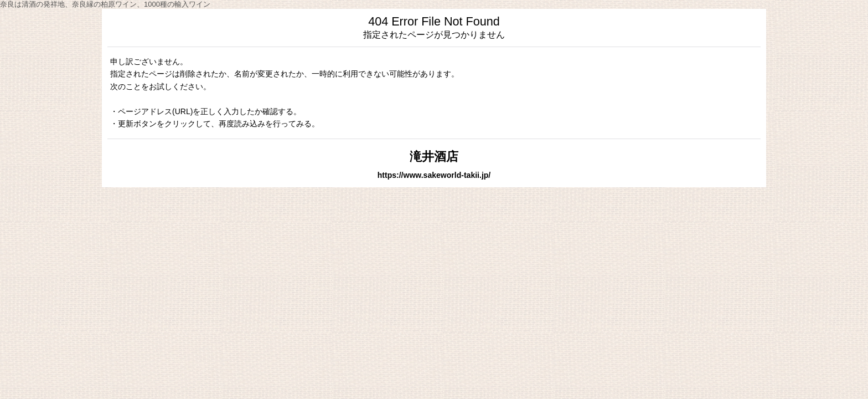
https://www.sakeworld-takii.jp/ (434, 175)
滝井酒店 (434, 157)
